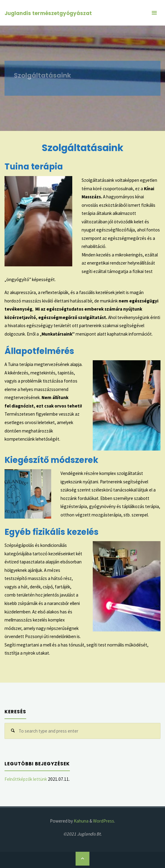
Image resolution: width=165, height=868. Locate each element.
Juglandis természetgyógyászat (48, 13)
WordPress (104, 821)
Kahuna (81, 821)
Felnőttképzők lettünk (26, 779)
